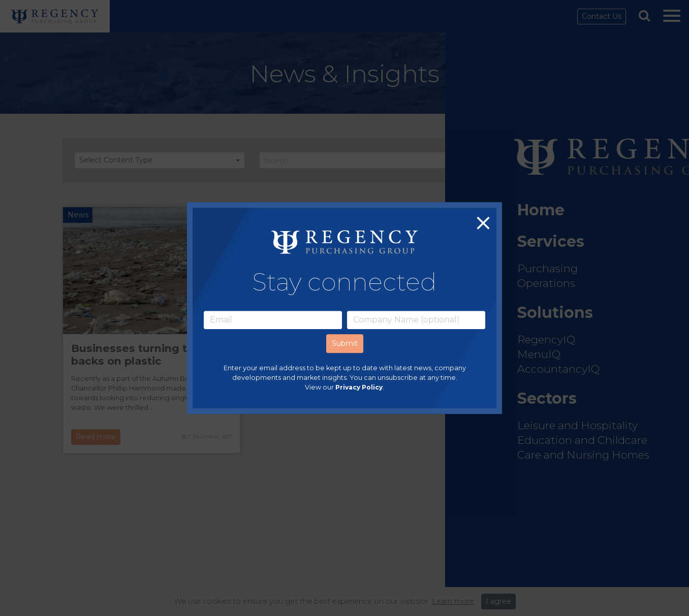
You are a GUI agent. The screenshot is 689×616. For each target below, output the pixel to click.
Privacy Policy (359, 387)
